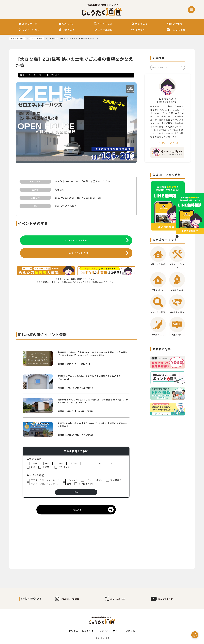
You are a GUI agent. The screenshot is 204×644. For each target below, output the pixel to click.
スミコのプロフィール (168, 143)
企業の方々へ (89, 631)
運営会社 (130, 631)
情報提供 (74, 631)
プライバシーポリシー (111, 631)
